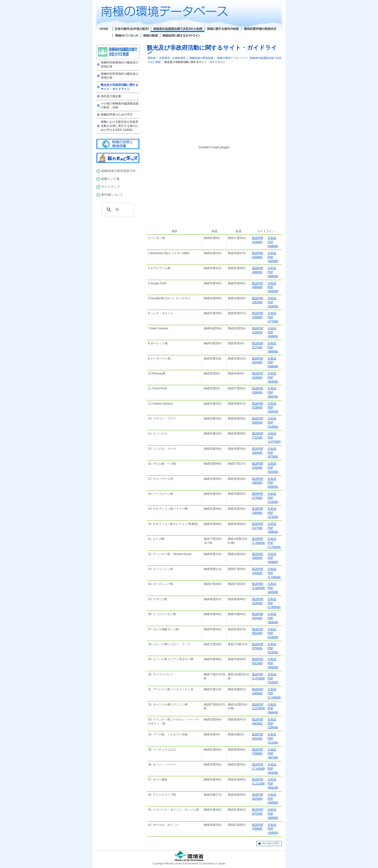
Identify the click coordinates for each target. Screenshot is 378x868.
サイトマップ (110, 187)
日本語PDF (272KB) (273, 513)
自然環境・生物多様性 (172, 58)
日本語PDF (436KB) (273, 829)
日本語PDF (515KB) (273, 648)
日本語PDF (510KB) (273, 678)
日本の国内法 (132, 29)
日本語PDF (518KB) (273, 423)
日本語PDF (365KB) (273, 618)
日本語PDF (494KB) (273, 799)
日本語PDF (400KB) (273, 588)
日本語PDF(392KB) (273, 393)
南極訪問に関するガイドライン (181, 36)
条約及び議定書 (111, 96)
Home (104, 29)
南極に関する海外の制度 (223, 29)
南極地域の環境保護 (201, 58)
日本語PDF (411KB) (273, 739)
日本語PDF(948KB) (273, 558)
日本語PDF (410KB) (273, 498)
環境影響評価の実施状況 (260, 29)
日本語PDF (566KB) (273, 709)
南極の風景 (150, 36)
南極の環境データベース (232, 58)
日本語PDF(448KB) (273, 242)
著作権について (112, 195)
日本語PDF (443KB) (273, 769)
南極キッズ (118, 158)
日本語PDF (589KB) (273, 363)
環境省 (152, 58)
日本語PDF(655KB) (273, 483)
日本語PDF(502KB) (273, 468)
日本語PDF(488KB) (273, 347)
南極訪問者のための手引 (117, 115)
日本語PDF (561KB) (273, 784)
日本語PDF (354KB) (273, 408)
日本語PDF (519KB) (273, 633)
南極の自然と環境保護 (118, 144)
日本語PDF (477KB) (273, 317)
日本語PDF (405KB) (273, 663)
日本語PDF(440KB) (273, 257)
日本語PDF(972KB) (273, 453)
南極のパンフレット (126, 36)
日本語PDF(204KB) (273, 302)
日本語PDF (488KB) (273, 272)
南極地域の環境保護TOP (118, 171)
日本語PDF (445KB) (273, 287)
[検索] (117, 210)
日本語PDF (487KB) (273, 754)
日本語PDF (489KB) (273, 814)
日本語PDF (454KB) (273, 378)
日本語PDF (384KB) (273, 332)
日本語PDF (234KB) (273, 724)
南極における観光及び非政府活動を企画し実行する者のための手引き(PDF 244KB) (120, 126)
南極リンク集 (110, 179)
